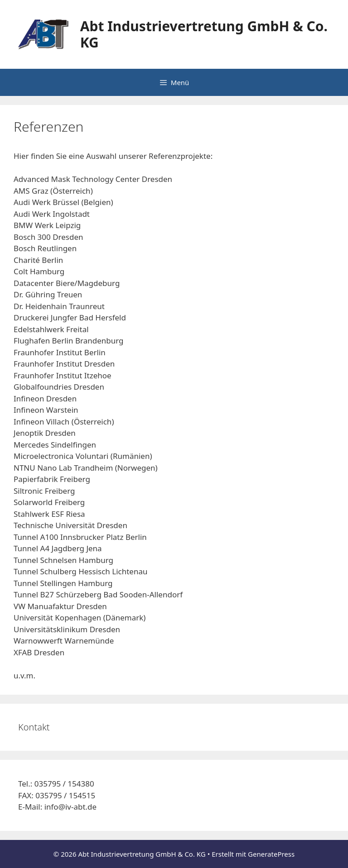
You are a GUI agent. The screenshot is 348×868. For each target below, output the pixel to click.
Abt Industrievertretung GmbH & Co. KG (204, 34)
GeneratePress (271, 854)
